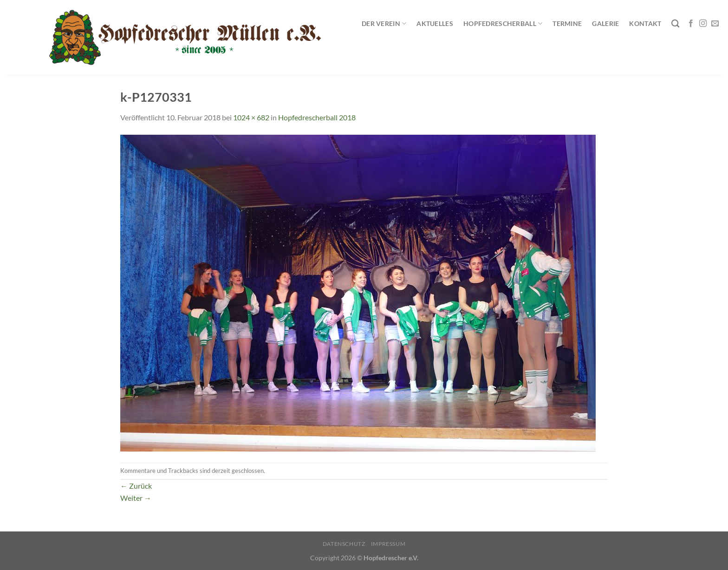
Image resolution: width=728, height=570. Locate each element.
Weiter (136, 498)
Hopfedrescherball (503, 23)
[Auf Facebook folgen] (691, 24)
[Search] (675, 24)
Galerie (605, 23)
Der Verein (384, 23)
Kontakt (645, 23)
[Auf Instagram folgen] (703, 24)
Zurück (136, 486)
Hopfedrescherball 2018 (317, 117)
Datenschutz (344, 544)
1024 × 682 (251, 117)
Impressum (388, 544)
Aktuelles (435, 23)
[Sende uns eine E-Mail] (715, 24)
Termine (567, 23)
